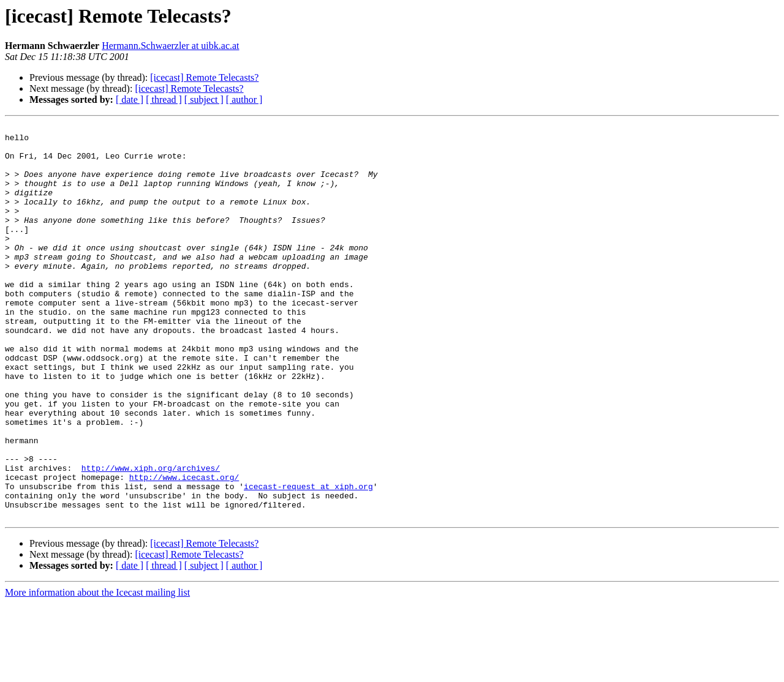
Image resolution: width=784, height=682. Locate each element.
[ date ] (130, 99)
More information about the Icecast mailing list (97, 671)
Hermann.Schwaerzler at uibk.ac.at (170, 46)
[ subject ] (204, 99)
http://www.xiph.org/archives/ (151, 538)
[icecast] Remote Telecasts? (204, 77)
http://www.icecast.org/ (184, 549)
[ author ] (244, 99)
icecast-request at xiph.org (308, 560)
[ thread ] (164, 99)
